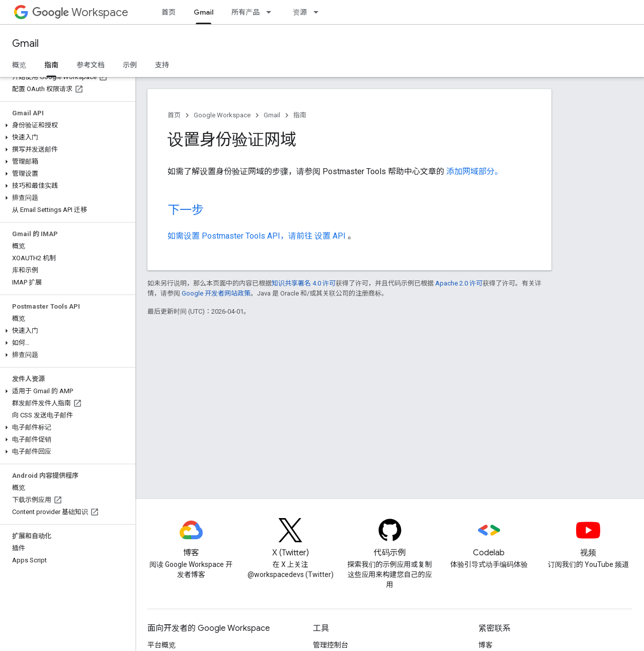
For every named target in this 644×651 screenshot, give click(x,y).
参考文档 (91, 65)
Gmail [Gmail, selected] (204, 12)
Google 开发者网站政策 (216, 293)
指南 (300, 115)
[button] (66, 125)
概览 (19, 65)
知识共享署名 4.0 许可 (304, 283)
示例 (130, 65)
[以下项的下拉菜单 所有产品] (272, 12)
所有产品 (246, 12)
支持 (162, 65)
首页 (169, 12)
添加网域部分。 (474, 171)
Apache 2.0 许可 (459, 283)
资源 (300, 12)
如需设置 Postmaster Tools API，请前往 (241, 236)
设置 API (331, 236)
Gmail (25, 44)
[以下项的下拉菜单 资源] (319, 12)
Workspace (80, 12)
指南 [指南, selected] (51, 65)
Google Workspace (222, 115)
